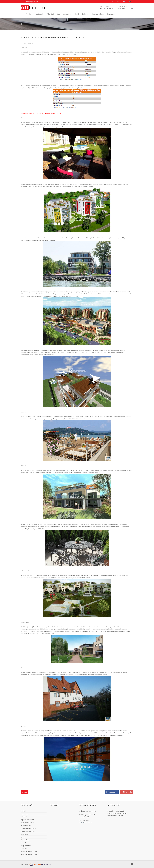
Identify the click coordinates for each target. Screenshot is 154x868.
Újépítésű (50, 14)
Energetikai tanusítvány (29, 828)
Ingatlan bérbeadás (27, 823)
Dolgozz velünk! (98, 14)
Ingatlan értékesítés (27, 820)
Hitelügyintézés (26, 825)
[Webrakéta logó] (40, 864)
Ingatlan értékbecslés (28, 831)
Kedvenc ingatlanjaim (30, 2)
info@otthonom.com (125, 8)
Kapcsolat (111, 14)
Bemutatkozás (26, 840)
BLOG (77, 14)
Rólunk (85, 14)
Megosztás (126, 792)
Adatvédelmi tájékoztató (29, 851)
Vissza (25, 792)
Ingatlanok (39, 14)
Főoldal (29, 14)
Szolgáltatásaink (64, 14)
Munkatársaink (26, 843)
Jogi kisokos (25, 834)
